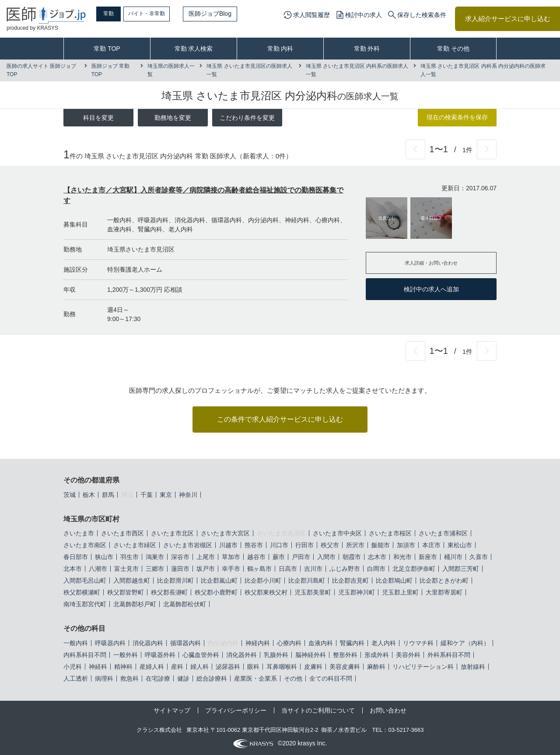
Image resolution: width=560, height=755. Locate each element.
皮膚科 (313, 667)
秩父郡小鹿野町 (216, 592)
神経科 (98, 667)
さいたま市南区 (85, 545)
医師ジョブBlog (232, 14)
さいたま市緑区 (135, 545)
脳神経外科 (311, 655)
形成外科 (377, 655)
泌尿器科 (228, 667)
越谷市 (256, 557)
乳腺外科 (276, 655)
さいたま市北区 (172, 533)
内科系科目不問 (85, 655)
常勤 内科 (280, 49)
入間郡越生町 (132, 580)
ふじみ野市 (345, 569)
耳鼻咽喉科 (282, 667)
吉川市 (313, 569)
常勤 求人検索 (194, 49)
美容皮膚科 (345, 667)
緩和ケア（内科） (465, 643)
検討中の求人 (364, 15)
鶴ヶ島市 (259, 569)
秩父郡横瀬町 (82, 592)
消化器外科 (241, 655)
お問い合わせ (388, 710)
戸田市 (301, 557)
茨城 (70, 495)
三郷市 (155, 569)
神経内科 (258, 643)
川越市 (228, 545)
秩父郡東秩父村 (266, 592)
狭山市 (104, 557)
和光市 (402, 557)
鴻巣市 (155, 557)
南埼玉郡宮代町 (85, 604)
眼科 (253, 667)
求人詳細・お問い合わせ (431, 263)
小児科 (73, 667)
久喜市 (479, 557)
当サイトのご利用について (318, 710)
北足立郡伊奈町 (414, 569)
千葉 (147, 495)
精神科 (123, 667)
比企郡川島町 (307, 580)
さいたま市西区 (122, 533)
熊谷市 (254, 545)
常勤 (116, 14)
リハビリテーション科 (423, 667)
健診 (183, 678)
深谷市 (180, 557)
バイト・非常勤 (165, 14)
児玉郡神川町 (357, 592)
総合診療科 (212, 678)
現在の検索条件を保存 (457, 117)
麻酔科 (376, 667)
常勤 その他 (453, 49)
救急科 (129, 678)
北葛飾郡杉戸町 (135, 604)
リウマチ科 (418, 643)
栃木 (89, 495)
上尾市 (206, 557)
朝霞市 (352, 557)
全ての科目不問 (331, 678)
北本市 (73, 569)
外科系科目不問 (449, 655)
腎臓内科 (352, 643)
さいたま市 (79, 533)
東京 (166, 495)
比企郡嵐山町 (219, 580)
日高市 (288, 569)
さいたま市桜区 (390, 533)
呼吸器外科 (160, 655)
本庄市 (431, 545)
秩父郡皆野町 (126, 592)
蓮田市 (180, 569)
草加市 (231, 557)
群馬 (108, 495)
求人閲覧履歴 (311, 15)
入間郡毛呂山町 (85, 580)
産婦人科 (152, 667)
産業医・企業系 (255, 678)
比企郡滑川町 (175, 580)
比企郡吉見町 (350, 580)
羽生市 (129, 557)
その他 (293, 678)
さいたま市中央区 (337, 533)
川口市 (279, 545)
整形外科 (345, 655)
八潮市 (98, 569)
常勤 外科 (367, 49)
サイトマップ (172, 710)
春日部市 (76, 557)
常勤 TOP (107, 49)
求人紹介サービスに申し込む (508, 19)
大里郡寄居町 (444, 592)
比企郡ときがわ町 (444, 580)
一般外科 (126, 655)
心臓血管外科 (201, 655)
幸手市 (231, 569)
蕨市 (279, 557)
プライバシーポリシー (236, 710)
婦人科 (199, 667)
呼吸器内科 (110, 643)
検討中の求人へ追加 (431, 289)
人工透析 (76, 678)
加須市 (406, 545)
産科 (177, 667)
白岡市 (376, 569)
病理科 (104, 678)
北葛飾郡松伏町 (185, 604)
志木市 (377, 557)
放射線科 (473, 667)
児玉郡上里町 (400, 592)
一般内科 (76, 643)
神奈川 (188, 495)
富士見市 (126, 569)
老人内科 (384, 643)
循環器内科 (185, 643)
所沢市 (355, 545)
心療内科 (289, 643)
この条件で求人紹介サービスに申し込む (280, 419)
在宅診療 (158, 678)
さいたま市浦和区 (443, 533)
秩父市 (330, 545)
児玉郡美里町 (313, 592)
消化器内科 (148, 643)
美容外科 (408, 655)
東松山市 (460, 545)
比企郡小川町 (263, 580)
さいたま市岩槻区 (188, 545)
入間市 (326, 557)
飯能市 (381, 545)
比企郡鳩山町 (394, 580)
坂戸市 (206, 569)
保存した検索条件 (422, 15)
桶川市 (453, 557)
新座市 (428, 557)
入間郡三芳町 (461, 569)
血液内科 (321, 643)
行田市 (304, 545)
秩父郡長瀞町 (169, 592)
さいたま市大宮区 (225, 533)
